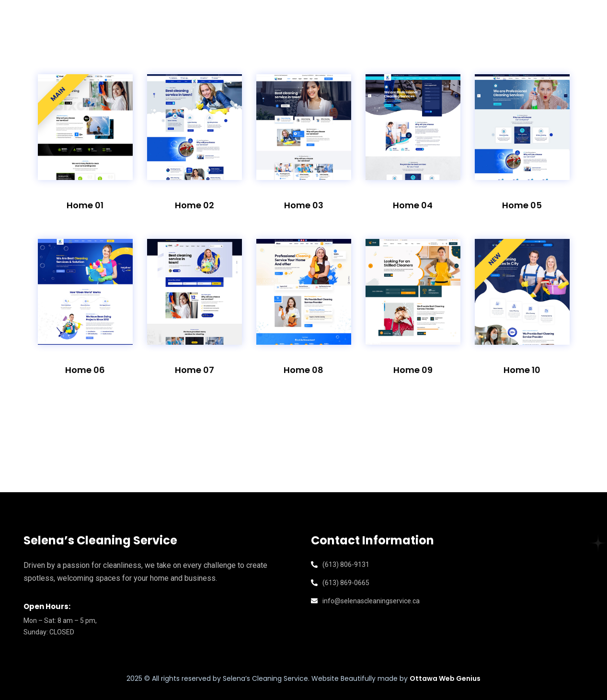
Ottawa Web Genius (445, 678)
